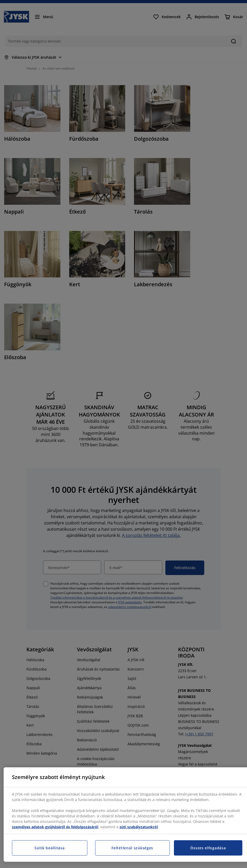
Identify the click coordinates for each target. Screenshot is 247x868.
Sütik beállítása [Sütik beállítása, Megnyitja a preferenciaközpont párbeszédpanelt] (50, 848)
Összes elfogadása (208, 848)
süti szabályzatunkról (139, 827)
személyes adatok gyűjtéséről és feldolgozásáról (55, 827)
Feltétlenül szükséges (132, 848)
